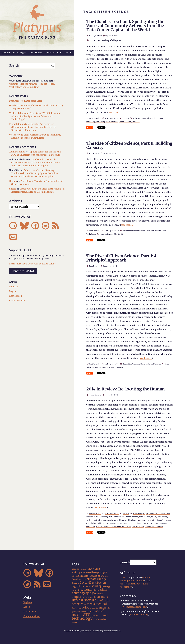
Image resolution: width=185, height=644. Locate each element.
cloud (156, 118)
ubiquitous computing (154, 526)
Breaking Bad (106, 517)
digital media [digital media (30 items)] (80, 586)
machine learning (132, 520)
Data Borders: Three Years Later (26, 101)
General (126, 118)
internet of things (117, 520)
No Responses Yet (112, 118)
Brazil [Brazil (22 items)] (75, 579)
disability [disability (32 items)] (95, 586)
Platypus (37, 27)
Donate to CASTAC (23, 271)
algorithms (153, 513)
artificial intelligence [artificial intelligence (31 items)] (85, 576)
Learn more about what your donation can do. (33, 264)
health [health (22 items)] (97, 597)
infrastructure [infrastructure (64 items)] (84, 600)
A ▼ (69, 53)
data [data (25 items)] (94, 583)
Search (14, 66)
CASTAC (124, 578)
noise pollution (112, 121)
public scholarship (131, 523)
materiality (101, 121)
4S (144, 513)
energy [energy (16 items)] (74, 590)
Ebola (159, 517)
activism (136, 118)
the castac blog (138, 526)
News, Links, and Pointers (151, 231)
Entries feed (15, 296)
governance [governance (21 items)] (88, 597)
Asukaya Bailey (17, 152)
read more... (114, 112)
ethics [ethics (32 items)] (103, 590)
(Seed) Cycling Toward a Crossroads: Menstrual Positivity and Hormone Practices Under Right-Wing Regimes (36, 163)
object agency (104, 523)
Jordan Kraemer (95, 395)
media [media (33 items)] (91, 604)
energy (165, 517)
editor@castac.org (139, 615)
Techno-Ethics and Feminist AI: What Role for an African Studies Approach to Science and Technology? (34, 116)
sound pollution (125, 121)
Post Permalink (95, 118)
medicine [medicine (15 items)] (95, 608)
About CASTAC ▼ (54, 53)
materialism (145, 520)
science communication (106, 526)
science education (124, 526)
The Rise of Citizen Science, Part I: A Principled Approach (122, 258)
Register (14, 287)
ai (147, 513)
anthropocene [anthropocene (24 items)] (79, 573)
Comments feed (17, 300)
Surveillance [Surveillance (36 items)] (99, 615)
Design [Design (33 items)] (101, 583)
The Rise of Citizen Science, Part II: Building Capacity (129, 145)
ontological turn (117, 523)
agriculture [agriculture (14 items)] (84, 569)
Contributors (36, 53)
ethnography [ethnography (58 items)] (83, 593)
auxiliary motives (93, 517)
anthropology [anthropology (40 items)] (97, 572)
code (141, 517)
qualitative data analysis (149, 523)
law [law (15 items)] (85, 604)
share (91, 127)
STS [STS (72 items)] (87, 615)
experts (105, 367)
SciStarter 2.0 (118, 234)
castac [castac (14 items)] (84, 579)
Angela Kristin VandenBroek (110, 631)
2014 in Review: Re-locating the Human (126, 389)
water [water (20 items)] (74, 622)
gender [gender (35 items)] (77, 597)
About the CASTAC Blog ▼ (14, 53)
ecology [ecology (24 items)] (106, 586)
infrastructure (103, 520)
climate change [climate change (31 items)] (97, 579)
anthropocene (164, 513)
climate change (132, 517)
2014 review (138, 513)
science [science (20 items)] (91, 612)
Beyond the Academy (131, 231)
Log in (13, 291)
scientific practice (116, 367)
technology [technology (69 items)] (82, 618)
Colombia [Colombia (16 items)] (75, 583)
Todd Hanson (94, 153)
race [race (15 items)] (85, 612)
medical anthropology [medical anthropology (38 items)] (89, 606)
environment (92, 520)
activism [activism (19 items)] (75, 569)
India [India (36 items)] (104, 597)
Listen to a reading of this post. (106, 40)
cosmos (147, 517)
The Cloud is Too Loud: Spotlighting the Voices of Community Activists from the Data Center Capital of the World (125, 26)
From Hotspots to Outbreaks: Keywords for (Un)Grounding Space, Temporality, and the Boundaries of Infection (33, 127)
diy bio (153, 517)
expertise (97, 367)
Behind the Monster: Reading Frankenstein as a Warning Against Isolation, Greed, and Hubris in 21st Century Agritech (35, 173)
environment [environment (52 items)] (88, 589)
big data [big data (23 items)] (103, 576)
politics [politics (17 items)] (80, 612)
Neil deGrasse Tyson (159, 520)
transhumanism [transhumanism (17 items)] (100, 619)
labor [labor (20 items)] (99, 601)
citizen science (147, 118)
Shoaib (13, 189)
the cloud (136, 121)
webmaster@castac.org (135, 607)
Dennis (13, 181)
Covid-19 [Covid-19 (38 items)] (85, 583)
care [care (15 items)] (80, 579)
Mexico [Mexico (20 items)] (102, 608)
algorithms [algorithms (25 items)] (94, 569)
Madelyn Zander (95, 36)
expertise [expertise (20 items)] (99, 594)
